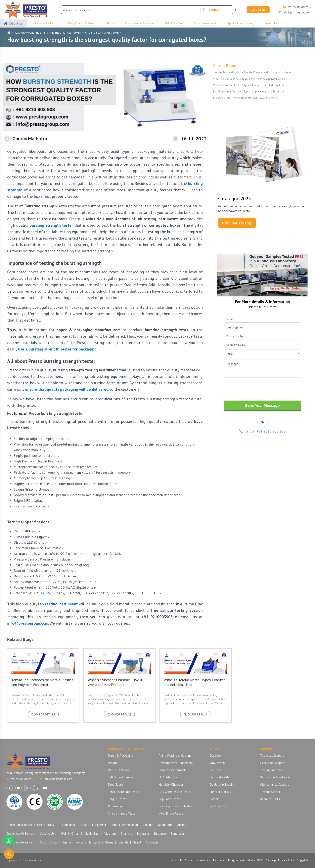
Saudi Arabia (48, 833)
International (203, 860)
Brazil (137, 842)
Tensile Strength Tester (124, 792)
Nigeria (66, 842)
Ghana (109, 842)
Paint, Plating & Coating (82, 23)
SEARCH (211, 10)
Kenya (80, 842)
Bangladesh (178, 833)
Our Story (216, 755)
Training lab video (272, 770)
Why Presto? (218, 763)
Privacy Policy (286, 860)
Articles (241, 860)
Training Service (270, 792)
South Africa (48, 842)
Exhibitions (219, 860)
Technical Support (272, 755)
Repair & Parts (270, 799)
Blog (17, 33)
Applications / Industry (241, 23)
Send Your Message (262, 405)
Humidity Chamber (171, 784)
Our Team (216, 770)
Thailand (126, 833)
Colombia (152, 842)
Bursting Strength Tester (175, 806)
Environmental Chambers (140, 23)
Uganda (123, 842)
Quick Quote (218, 806)
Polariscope (116, 806)
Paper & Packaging (46, 23)
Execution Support (273, 763)
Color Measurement (205, 23)
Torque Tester (117, 799)
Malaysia (143, 833)
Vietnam (110, 833)
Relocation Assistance (275, 777)
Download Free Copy (237, 223)
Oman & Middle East (85, 833)
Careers (215, 799)
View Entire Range (171, 813)
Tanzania (94, 842)
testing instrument (61, 604)
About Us (177, 860)
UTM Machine (168, 777)
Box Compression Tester (175, 792)
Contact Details (220, 792)
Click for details (43, 714)
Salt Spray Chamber (121, 777)
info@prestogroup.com (28, 623)
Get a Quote (258, 10)
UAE (64, 833)
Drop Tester (116, 784)
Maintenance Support (275, 784)
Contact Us (271, 23)
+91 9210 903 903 (20, 779)
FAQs (260, 860)
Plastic (110, 23)
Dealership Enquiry (222, 784)
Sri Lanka (160, 833)
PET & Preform (174, 23)
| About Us (16, 23)
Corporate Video (220, 777)
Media (251, 860)
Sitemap (271, 860)
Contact (189, 860)
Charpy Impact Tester (122, 813)
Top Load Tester (170, 799)
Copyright (303, 860)
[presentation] (254, 389)
